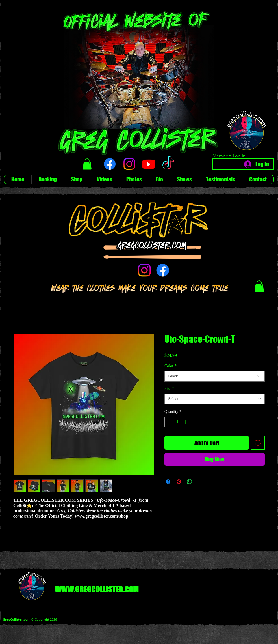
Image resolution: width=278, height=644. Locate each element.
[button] (87, 164)
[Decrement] (169, 422)
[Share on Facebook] (168, 482)
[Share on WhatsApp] (190, 482)
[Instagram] (129, 164)
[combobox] (215, 376)
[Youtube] (149, 164)
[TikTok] (168, 164)
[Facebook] (110, 164)
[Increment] (186, 422)
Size (169, 389)
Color (171, 366)
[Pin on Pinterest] (179, 482)
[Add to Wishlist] (258, 443)
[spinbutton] (177, 422)
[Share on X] (200, 482)
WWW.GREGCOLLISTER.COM (97, 589)
